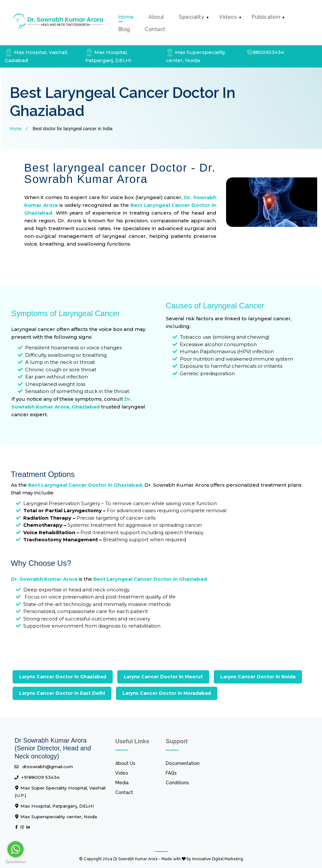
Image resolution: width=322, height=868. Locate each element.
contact (155, 29)
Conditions (177, 783)
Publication (266, 17)
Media (122, 783)
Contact (124, 792)
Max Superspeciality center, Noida (56, 817)
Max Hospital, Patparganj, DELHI (54, 806)
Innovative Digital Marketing (218, 859)
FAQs (171, 773)
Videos (228, 17)
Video (122, 773)
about (156, 17)
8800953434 (265, 52)
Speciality (192, 17)
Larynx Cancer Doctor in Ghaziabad (63, 677)
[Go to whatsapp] (16, 849)
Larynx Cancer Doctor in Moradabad (167, 693)
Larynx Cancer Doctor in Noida (258, 677)
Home (126, 17)
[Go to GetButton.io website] (16, 862)
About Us (125, 763)
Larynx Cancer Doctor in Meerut (163, 677)
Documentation (183, 763)
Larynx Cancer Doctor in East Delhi (62, 693)
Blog (124, 29)
